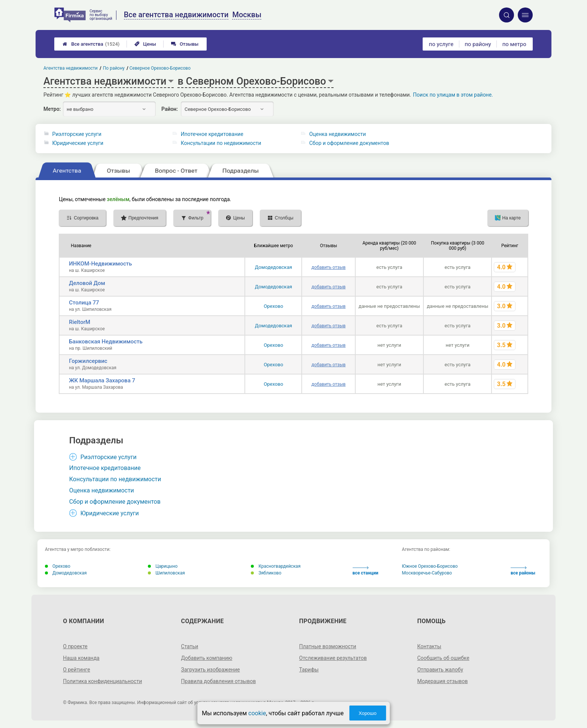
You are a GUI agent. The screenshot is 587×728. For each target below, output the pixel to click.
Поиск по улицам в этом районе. (453, 95)
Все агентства (91, 44)
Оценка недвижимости (337, 134)
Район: (170, 109)
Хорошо (368, 713)
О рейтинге (77, 670)
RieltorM (80, 322)
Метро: (52, 109)
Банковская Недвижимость (106, 342)
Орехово (274, 306)
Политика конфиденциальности (102, 681)
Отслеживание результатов (333, 658)
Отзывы (185, 44)
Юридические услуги (78, 143)
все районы (523, 571)
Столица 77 (84, 303)
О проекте (75, 646)
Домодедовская (273, 267)
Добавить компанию (207, 658)
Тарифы (309, 670)
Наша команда (81, 658)
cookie (257, 713)
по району (478, 44)
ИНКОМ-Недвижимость (100, 264)
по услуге (441, 44)
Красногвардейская (276, 566)
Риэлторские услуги (77, 134)
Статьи (190, 646)
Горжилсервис (88, 361)
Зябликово (266, 573)
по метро (514, 44)
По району (114, 68)
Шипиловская (166, 573)
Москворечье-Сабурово (427, 573)
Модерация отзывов (442, 681)
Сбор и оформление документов (349, 143)
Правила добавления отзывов (219, 681)
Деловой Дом (87, 283)
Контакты (429, 646)
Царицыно (163, 566)
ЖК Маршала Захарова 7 (102, 380)
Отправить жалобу (440, 670)
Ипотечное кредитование (212, 134)
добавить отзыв (329, 267)
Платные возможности (328, 646)
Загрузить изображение (211, 670)
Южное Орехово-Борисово (430, 566)
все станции (366, 571)
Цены (145, 44)
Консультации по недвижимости (221, 143)
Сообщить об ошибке (443, 658)
